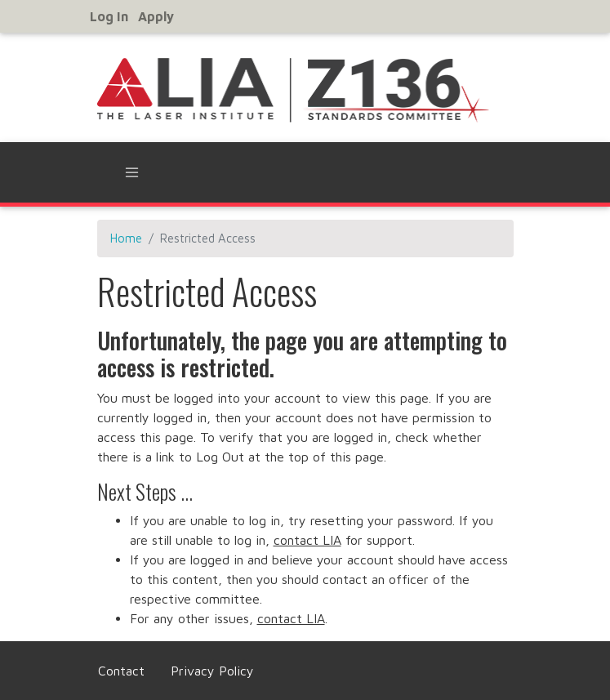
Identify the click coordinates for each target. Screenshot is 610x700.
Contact (121, 671)
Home (126, 238)
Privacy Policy (212, 671)
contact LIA (307, 540)
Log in (109, 16)
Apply (156, 16)
